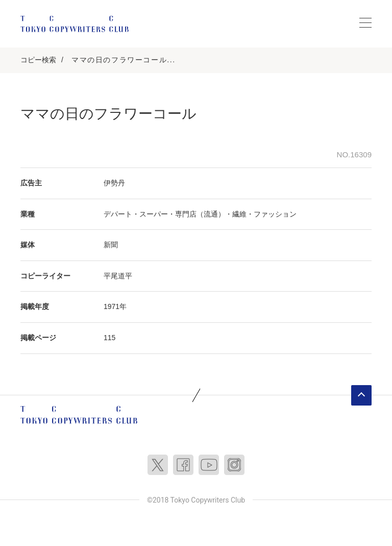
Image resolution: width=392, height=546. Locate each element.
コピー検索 (38, 60)
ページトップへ (361, 395)
